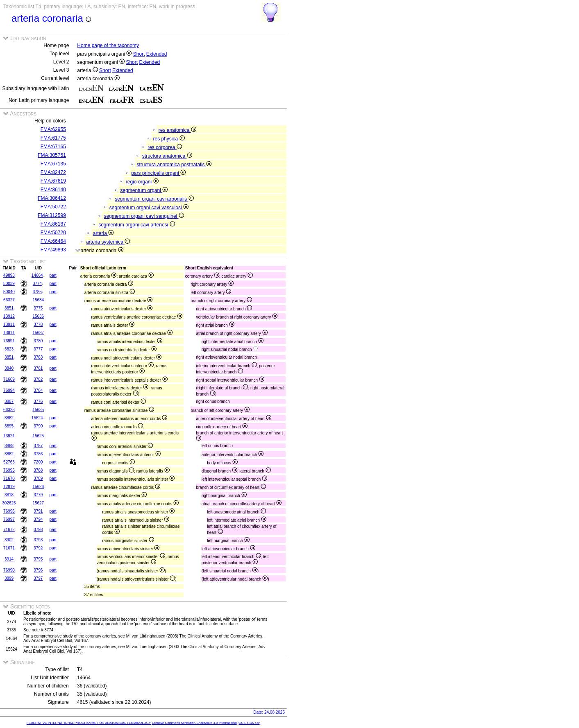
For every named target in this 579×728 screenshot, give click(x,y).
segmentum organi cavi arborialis (154, 199)
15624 (37, 418)
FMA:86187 (53, 224)
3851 (9, 308)
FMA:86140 (53, 190)
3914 (9, 559)
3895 (9, 426)
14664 (37, 275)
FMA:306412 (52, 198)
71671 (9, 548)
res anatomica (177, 130)
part (53, 275)
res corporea (165, 147)
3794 (38, 519)
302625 (9, 503)
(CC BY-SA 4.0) (249, 723)
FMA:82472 (53, 172)
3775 (38, 308)
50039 (9, 284)
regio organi (142, 182)
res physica (169, 139)
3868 (9, 446)
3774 (37, 284)
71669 (9, 379)
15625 (38, 436)
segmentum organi (144, 190)
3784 (38, 390)
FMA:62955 (53, 129)
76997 (9, 519)
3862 (9, 418)
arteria (103, 233)
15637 (38, 333)
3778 (38, 324)
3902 (9, 540)
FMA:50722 (53, 207)
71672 (9, 530)
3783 (38, 357)
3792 (38, 548)
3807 (9, 401)
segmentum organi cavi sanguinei (144, 216)
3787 (38, 446)
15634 (38, 300)
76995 (9, 470)
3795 (38, 559)
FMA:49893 (53, 250)
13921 (9, 436)
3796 (38, 570)
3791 (38, 511)
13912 (9, 316)
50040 (9, 292)
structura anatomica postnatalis (174, 165)
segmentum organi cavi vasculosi (149, 208)
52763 (9, 462)
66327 (9, 300)
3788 (38, 470)
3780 (38, 341)
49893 (9, 275)
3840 (9, 368)
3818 (9, 495)
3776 (38, 401)
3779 (38, 495)
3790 (38, 426)
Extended (157, 54)
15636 (38, 316)
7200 (38, 462)
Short (139, 54)
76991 (9, 341)
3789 (38, 478)
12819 (9, 487)
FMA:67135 (53, 164)
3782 (38, 379)
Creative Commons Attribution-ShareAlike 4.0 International (194, 723)
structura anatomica (167, 156)
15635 (38, 410)
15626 (38, 487)
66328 (9, 410)
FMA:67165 (53, 147)
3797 (38, 578)
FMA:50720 (53, 233)
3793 (38, 540)
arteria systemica (108, 242)
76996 (9, 511)
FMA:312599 (52, 215)
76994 (9, 390)
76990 (9, 570)
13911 (9, 324)
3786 (38, 454)
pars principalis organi (158, 173)
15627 (38, 503)
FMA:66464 (53, 241)
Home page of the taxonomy (108, 45)
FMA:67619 (53, 181)
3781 (38, 368)
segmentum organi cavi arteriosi (136, 225)
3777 (38, 349)
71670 (9, 478)
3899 (9, 578)
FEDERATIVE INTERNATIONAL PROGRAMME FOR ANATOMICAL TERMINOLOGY (89, 723)
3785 (37, 292)
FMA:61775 (53, 138)
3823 (9, 349)
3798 (38, 530)
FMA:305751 (52, 155)
